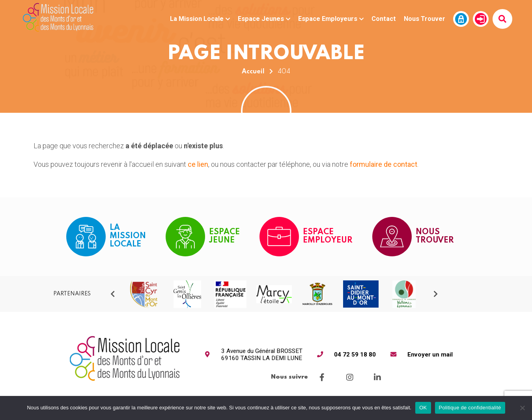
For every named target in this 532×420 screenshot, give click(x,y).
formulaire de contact (384, 164)
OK (423, 408)
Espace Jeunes (264, 19)
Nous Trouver (425, 19)
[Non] (522, 408)
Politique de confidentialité (470, 408)
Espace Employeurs (331, 19)
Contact (384, 19)
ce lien (198, 164)
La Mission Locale (200, 19)
